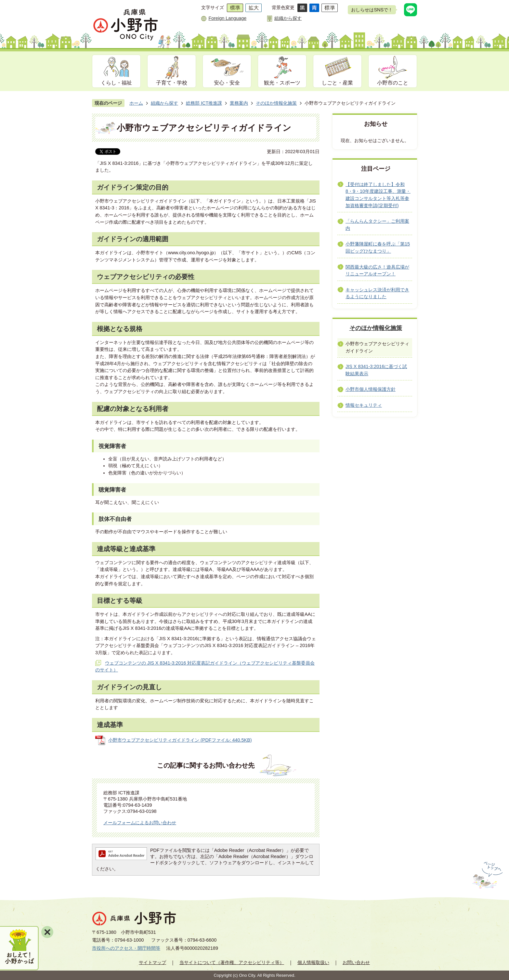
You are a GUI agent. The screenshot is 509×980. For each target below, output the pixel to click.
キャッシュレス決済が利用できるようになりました (377, 293)
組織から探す (288, 18)
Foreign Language (227, 18)
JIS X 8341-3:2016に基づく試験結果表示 (376, 370)
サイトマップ (152, 962)
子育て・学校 (172, 83)
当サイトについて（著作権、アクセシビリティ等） (232, 962)
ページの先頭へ (487, 875)
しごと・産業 (337, 83)
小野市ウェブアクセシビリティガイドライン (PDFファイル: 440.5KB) (180, 740)
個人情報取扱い (313, 962)
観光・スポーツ (282, 83)
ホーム (136, 103)
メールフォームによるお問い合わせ (140, 823)
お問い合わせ (356, 962)
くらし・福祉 (116, 83)
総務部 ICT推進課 (204, 103)
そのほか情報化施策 (276, 103)
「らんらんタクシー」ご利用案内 (377, 225)
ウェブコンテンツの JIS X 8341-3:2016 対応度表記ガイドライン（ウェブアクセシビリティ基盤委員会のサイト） (205, 667)
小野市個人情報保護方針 (371, 389)
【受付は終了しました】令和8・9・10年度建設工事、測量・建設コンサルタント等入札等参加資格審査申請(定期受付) (378, 195)
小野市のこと (393, 83)
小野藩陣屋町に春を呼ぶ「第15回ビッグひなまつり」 (378, 247)
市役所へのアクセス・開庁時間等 (126, 948)
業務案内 (239, 103)
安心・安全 (227, 83)
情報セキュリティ (364, 405)
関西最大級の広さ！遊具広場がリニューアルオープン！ (377, 271)
